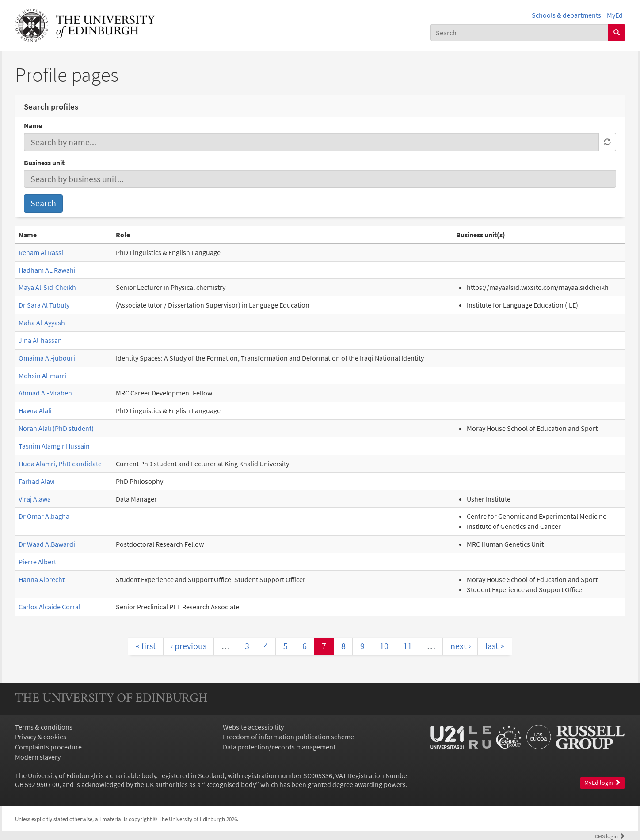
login (610, 836)
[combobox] (520, 32)
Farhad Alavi (37, 481)
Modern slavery (38, 757)
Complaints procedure (48, 747)
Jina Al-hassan (40, 340)
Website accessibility (253, 727)
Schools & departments (566, 15)
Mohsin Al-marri (42, 376)
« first (146, 646)
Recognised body (230, 784)
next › (461, 646)
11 (408, 646)
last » (495, 646)
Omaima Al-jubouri (47, 358)
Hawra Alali (35, 410)
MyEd (615, 15)
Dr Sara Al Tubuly (44, 305)
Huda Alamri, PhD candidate (60, 464)
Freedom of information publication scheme (288, 737)
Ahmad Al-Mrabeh (45, 393)
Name (33, 125)
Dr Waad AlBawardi (47, 544)
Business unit (44, 163)
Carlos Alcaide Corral (50, 607)
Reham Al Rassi (41, 252)
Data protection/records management (279, 747)
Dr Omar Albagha (44, 516)
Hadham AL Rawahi (47, 270)
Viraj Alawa (35, 499)
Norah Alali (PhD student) (56, 428)
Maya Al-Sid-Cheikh (47, 287)
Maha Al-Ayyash (42, 323)
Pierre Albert (37, 562)
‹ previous (189, 646)
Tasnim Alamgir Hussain (54, 446)
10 (384, 646)
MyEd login (602, 783)
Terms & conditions (44, 727)
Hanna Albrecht (42, 579)
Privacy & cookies (41, 737)
